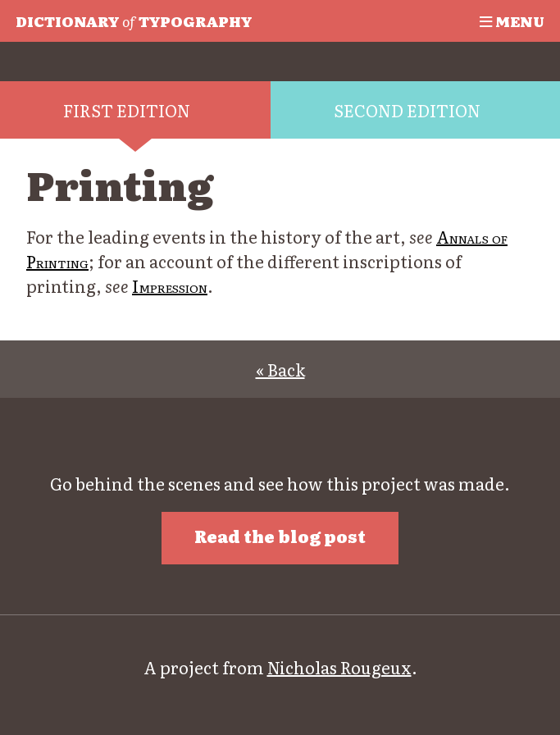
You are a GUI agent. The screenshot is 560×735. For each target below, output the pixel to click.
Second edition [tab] (407, 110)
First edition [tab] (127, 110)
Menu (512, 21)
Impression (170, 285)
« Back (280, 369)
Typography (134, 21)
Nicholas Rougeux (339, 667)
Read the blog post (280, 536)
